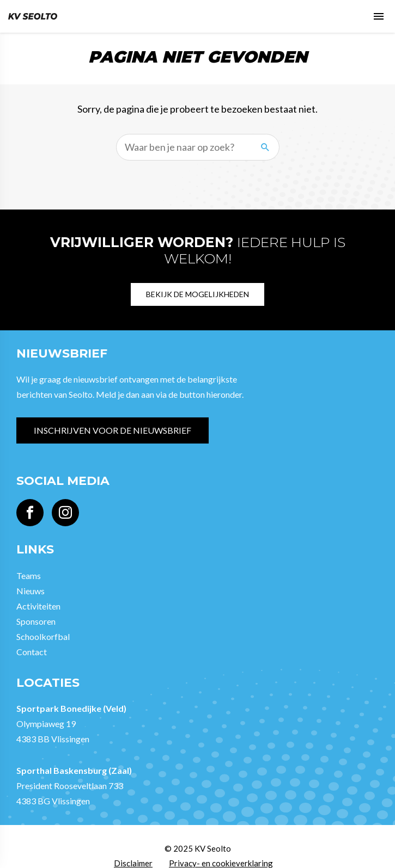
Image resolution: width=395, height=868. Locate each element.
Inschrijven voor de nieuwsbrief (113, 430)
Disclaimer (133, 863)
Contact (32, 652)
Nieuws (31, 591)
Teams (29, 575)
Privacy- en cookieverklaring (221, 863)
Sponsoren (36, 621)
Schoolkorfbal (43, 636)
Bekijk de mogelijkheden (197, 294)
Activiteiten (38, 606)
